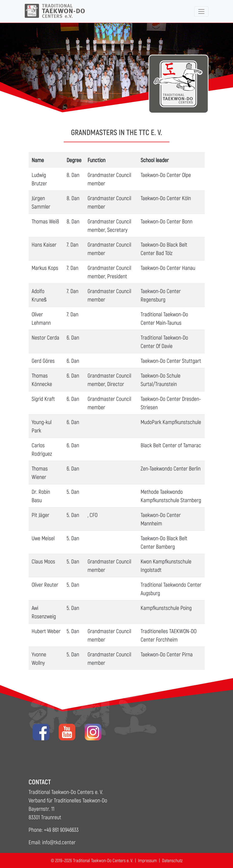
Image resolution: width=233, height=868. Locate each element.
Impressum (148, 860)
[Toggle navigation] (201, 11)
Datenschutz (172, 860)
